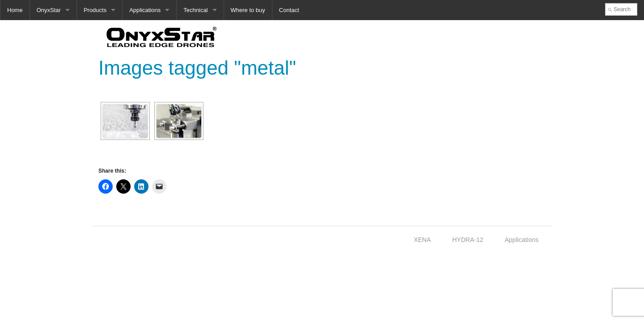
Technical (195, 10)
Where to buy (248, 10)
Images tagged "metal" (197, 68)
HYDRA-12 (468, 240)
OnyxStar (49, 10)
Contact (289, 10)
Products (95, 10)
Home (15, 10)
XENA (422, 240)
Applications (145, 10)
